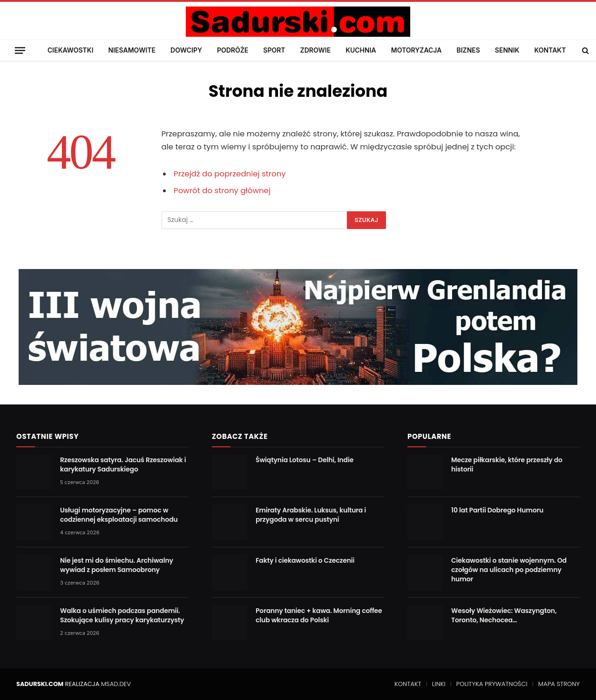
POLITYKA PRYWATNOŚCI (492, 684)
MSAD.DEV (116, 684)
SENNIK (507, 50)
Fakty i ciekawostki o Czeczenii (305, 560)
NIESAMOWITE (132, 50)
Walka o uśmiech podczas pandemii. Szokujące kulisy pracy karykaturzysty (122, 615)
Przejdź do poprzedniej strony (230, 174)
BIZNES (468, 50)
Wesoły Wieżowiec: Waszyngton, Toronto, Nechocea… (504, 615)
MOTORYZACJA (417, 50)
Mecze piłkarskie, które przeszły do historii (507, 464)
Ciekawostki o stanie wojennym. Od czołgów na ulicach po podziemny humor (509, 570)
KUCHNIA (361, 50)
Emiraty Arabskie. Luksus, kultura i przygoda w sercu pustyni (311, 515)
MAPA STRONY (559, 684)
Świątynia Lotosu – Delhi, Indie (305, 460)
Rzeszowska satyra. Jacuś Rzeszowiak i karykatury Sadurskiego (123, 464)
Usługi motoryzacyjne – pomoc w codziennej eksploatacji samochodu (119, 515)
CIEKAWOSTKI (71, 50)
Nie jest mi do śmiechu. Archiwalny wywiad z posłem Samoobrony (117, 565)
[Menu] (20, 50)
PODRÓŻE (233, 50)
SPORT (274, 50)
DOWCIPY (186, 50)
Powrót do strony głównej (222, 191)
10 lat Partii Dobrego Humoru (497, 510)
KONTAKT (550, 50)
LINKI (439, 684)
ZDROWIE (316, 50)
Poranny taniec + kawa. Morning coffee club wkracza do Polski (319, 615)
